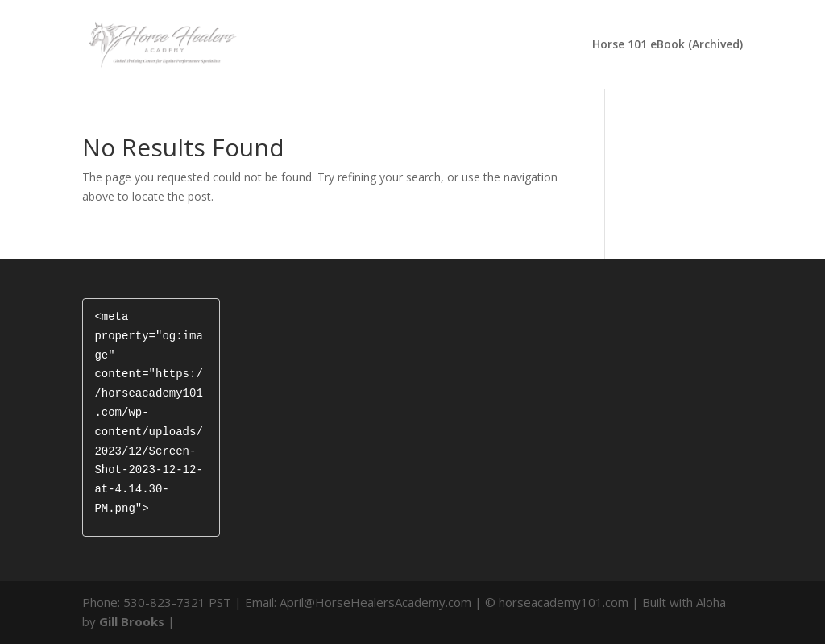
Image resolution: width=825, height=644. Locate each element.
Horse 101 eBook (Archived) (667, 45)
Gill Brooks (132, 621)
